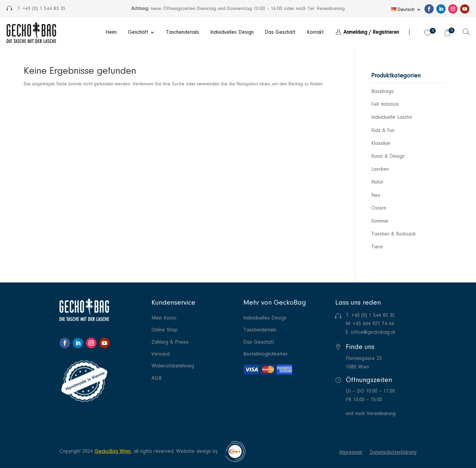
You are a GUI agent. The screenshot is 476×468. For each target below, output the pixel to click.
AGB (157, 379)
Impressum (351, 453)
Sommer (380, 221)
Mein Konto (164, 318)
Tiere (377, 247)
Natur (377, 182)
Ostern (379, 208)
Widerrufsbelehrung (173, 366)
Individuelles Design (232, 32)
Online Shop (164, 330)
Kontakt (315, 32)
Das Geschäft (280, 32)
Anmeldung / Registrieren (371, 32)
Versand (160, 354)
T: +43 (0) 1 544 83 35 (370, 316)
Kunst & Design (388, 156)
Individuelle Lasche (392, 117)
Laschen (380, 169)
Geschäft (138, 32)
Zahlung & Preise (170, 342)
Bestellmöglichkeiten (265, 354)
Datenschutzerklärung (393, 453)
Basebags (382, 92)
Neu (376, 195)
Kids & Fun (383, 131)
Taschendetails (182, 32)
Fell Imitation (385, 105)
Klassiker (381, 144)
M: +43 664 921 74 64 (370, 324)
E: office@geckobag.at (371, 332)
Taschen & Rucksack (394, 234)
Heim (111, 32)
